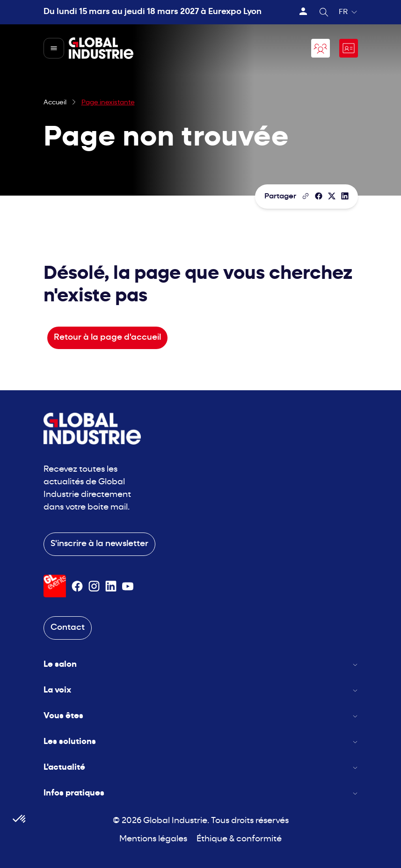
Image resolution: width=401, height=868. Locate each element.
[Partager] (319, 196)
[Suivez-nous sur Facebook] (77, 586)
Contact (68, 628)
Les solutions (201, 742)
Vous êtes (201, 716)
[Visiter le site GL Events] (55, 586)
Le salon (201, 665)
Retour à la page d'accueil (107, 338)
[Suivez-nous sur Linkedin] (111, 586)
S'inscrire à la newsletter (99, 544)
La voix (201, 690)
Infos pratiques (201, 793)
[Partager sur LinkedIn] (345, 196)
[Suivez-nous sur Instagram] (94, 586)
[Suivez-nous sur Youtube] (128, 586)
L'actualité (201, 768)
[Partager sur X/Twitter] (332, 196)
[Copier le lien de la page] (306, 196)
